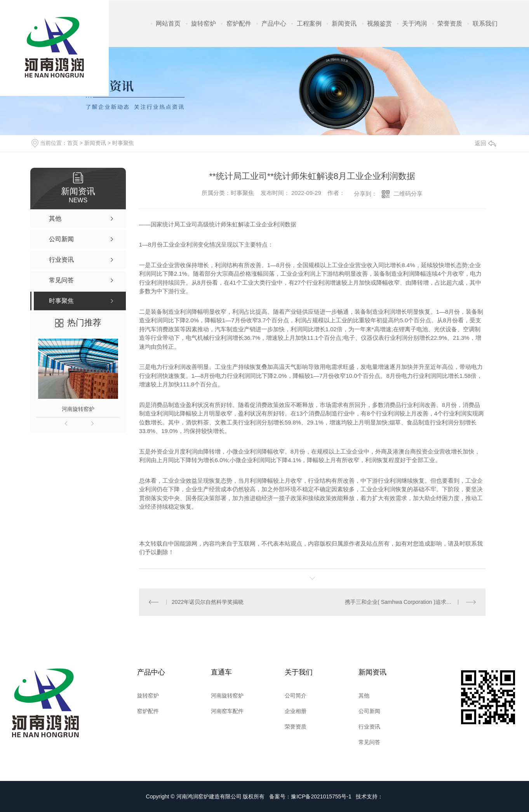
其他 (364, 696)
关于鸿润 (414, 23)
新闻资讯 (344, 23)
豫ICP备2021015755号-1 (321, 796)
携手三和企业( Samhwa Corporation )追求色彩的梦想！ (410, 602)
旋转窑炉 (204, 23)
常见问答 (369, 742)
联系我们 (485, 23)
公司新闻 (369, 711)
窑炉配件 (239, 23)
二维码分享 (408, 194)
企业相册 (296, 711)
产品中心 (274, 23)
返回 (485, 143)
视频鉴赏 (379, 23)
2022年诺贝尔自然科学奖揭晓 (208, 602)
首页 (73, 143)
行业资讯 (369, 727)
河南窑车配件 (227, 711)
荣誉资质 (450, 23)
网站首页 (168, 23)
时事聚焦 (123, 143)
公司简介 (296, 696)
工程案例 (309, 23)
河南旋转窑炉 (78, 409)
